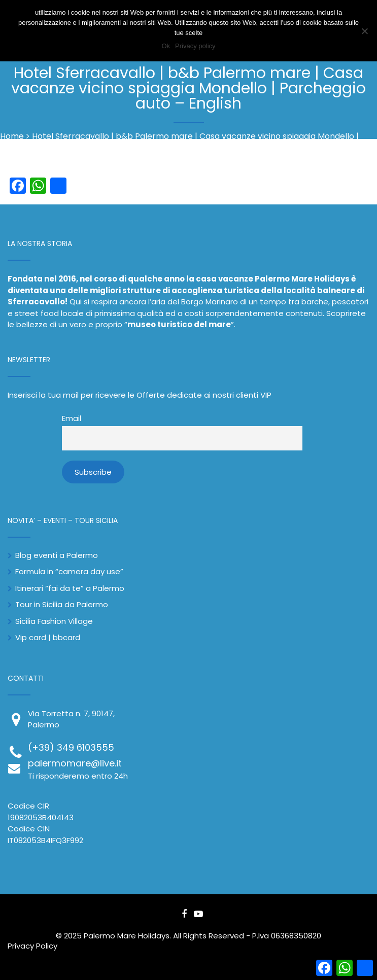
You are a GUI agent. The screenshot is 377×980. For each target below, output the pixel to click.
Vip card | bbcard (48, 637)
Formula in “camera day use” (69, 571)
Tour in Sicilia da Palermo (62, 604)
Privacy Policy (32, 946)
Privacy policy (195, 46)
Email (72, 418)
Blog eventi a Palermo (57, 555)
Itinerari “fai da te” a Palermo (70, 588)
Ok (166, 46)
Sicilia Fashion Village (54, 621)
